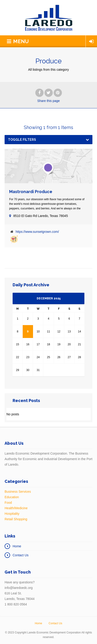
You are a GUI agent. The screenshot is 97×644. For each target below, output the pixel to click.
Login (91, 41)
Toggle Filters (22, 140)
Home (17, 546)
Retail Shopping (16, 519)
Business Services (18, 492)
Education (12, 497)
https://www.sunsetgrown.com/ (37, 232)
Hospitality (12, 514)
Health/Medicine (16, 508)
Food (8, 503)
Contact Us (21, 555)
